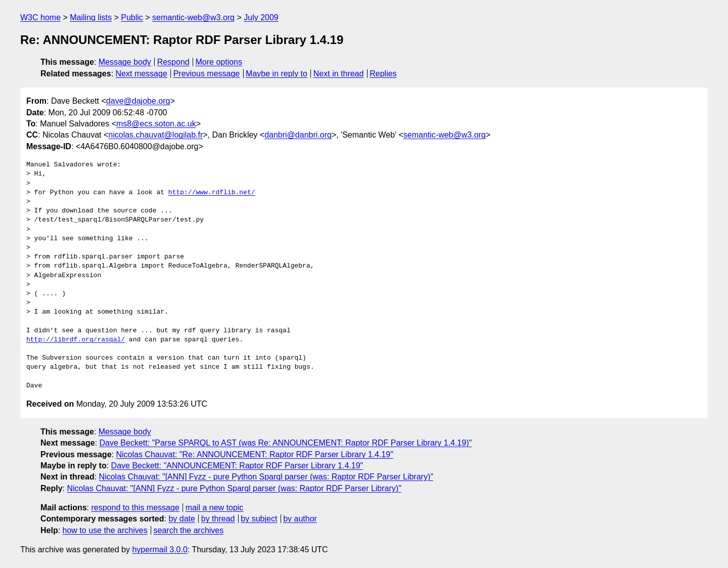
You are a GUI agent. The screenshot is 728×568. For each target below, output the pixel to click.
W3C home (40, 17)
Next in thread (339, 74)
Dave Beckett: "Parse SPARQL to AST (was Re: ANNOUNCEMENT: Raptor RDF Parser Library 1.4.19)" (286, 443)
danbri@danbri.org (298, 135)
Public (132, 17)
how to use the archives (105, 530)
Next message (142, 74)
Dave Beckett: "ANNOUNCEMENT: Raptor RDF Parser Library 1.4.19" (237, 466)
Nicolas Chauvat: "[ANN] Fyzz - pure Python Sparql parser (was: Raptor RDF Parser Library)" (266, 477)
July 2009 (261, 17)
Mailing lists (91, 17)
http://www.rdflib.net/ (212, 193)
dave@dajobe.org (138, 101)
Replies (383, 74)
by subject (259, 519)
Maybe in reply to (277, 74)
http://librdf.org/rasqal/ (76, 340)
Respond (173, 62)
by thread (218, 519)
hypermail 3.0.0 (160, 550)
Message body (125, 62)
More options (219, 62)
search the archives (189, 530)
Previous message (207, 74)
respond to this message (135, 508)
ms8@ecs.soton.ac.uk (156, 124)
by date (181, 519)
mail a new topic (215, 508)
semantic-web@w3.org (193, 17)
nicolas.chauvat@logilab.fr (155, 135)
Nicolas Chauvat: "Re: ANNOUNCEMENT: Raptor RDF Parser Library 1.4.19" (254, 454)
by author (300, 519)
